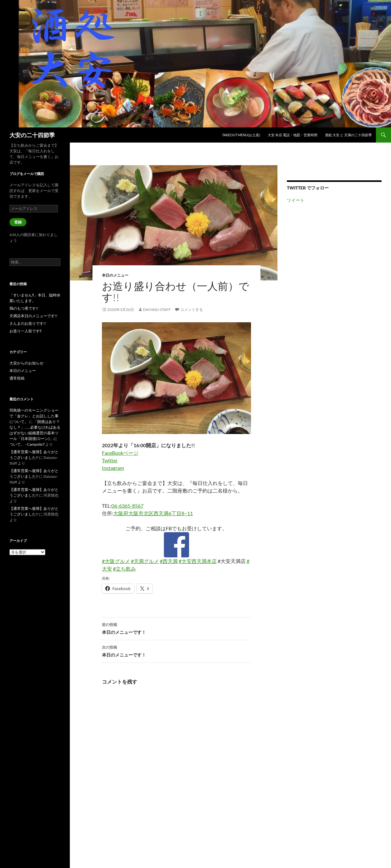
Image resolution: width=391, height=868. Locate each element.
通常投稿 (17, 378)
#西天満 (169, 561)
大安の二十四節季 (32, 135)
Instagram (113, 468)
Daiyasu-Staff (157, 310)
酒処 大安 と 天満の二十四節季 (348, 135)
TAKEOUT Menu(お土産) (241, 135)
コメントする (192, 310)
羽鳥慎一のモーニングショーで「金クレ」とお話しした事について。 (34, 416)
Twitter (110, 460)
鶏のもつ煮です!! (24, 308)
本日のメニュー (115, 275)
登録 (18, 222)
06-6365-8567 (127, 506)
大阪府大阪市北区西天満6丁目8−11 (153, 513)
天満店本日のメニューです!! (33, 316)
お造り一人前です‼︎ (25, 331)
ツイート (296, 200)
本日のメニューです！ (176, 628)
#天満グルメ (145, 561)
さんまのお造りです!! (28, 323)
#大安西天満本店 (198, 561)
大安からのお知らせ (26, 363)
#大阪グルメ (116, 561)
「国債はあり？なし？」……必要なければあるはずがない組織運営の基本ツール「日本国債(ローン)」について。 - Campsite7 (35, 433)
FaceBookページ (120, 453)
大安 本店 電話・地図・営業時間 (293, 135)
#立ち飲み (124, 569)
